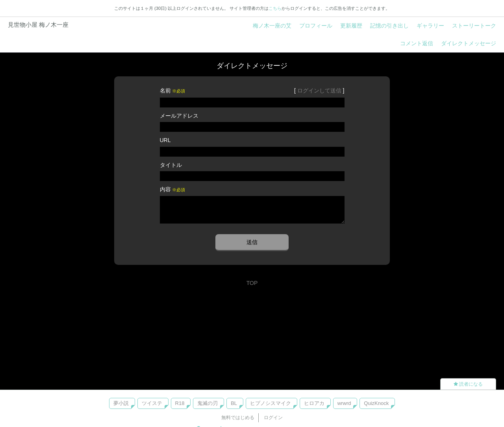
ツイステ (152, 403)
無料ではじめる (238, 418)
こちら (275, 8)
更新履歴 (351, 26)
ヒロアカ (314, 403)
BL (234, 403)
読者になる (468, 384)
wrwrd (344, 403)
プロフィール (316, 26)
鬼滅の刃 (208, 403)
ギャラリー (430, 26)
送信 (252, 242)
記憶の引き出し (389, 26)
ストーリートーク (474, 26)
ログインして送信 (319, 91)
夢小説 (121, 403)
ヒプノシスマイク (271, 403)
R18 (180, 403)
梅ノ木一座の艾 (272, 26)
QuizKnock (376, 403)
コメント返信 (417, 43)
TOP (252, 283)
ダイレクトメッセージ (469, 43)
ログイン (273, 418)
